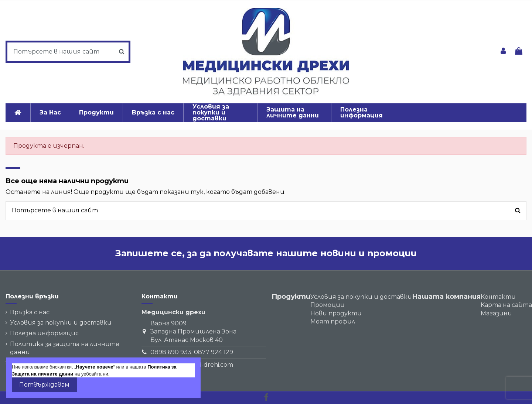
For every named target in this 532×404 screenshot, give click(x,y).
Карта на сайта (506, 305)
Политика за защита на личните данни (65, 348)
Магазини (496, 313)
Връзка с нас (30, 312)
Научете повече (95, 367)
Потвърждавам (44, 385)
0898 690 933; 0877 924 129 (192, 352)
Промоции (328, 305)
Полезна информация (45, 333)
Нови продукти (336, 313)
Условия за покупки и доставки (61, 323)
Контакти (498, 297)
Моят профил (333, 321)
